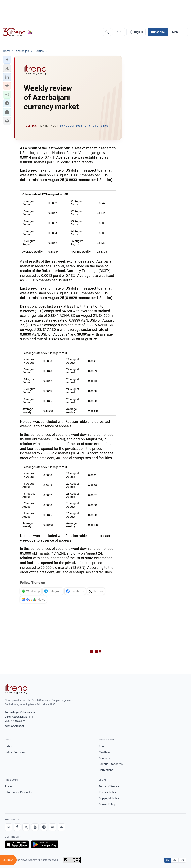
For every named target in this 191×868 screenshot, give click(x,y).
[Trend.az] (18, 32)
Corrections (106, 770)
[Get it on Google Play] (45, 844)
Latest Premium (15, 752)
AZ (175, 860)
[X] (26, 827)
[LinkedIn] (53, 827)
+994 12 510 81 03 (15, 721)
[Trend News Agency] (16, 689)
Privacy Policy (107, 792)
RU (182, 860)
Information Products (18, 792)
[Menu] (179, 32)
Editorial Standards (111, 764)
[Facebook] (17, 827)
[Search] (107, 32)
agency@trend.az (15, 726)
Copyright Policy (109, 798)
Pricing (9, 786)
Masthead (105, 752)
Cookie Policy (107, 804)
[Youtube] (35, 827)
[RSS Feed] (61, 827)
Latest (9, 746)
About (103, 746)
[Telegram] (44, 827)
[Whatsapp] (8, 827)
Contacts (104, 758)
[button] (7, 60)
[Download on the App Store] (17, 844)
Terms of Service (109, 786)
